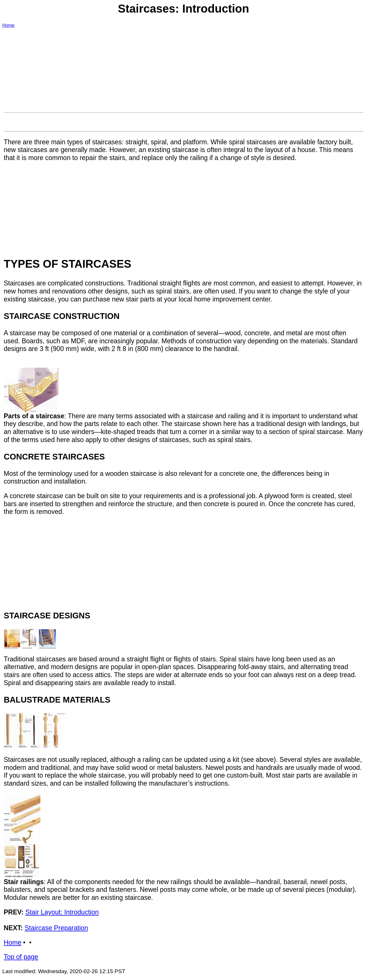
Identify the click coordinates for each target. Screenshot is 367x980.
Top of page (21, 957)
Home (8, 25)
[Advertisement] (176, 70)
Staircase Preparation (56, 928)
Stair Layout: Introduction (62, 912)
